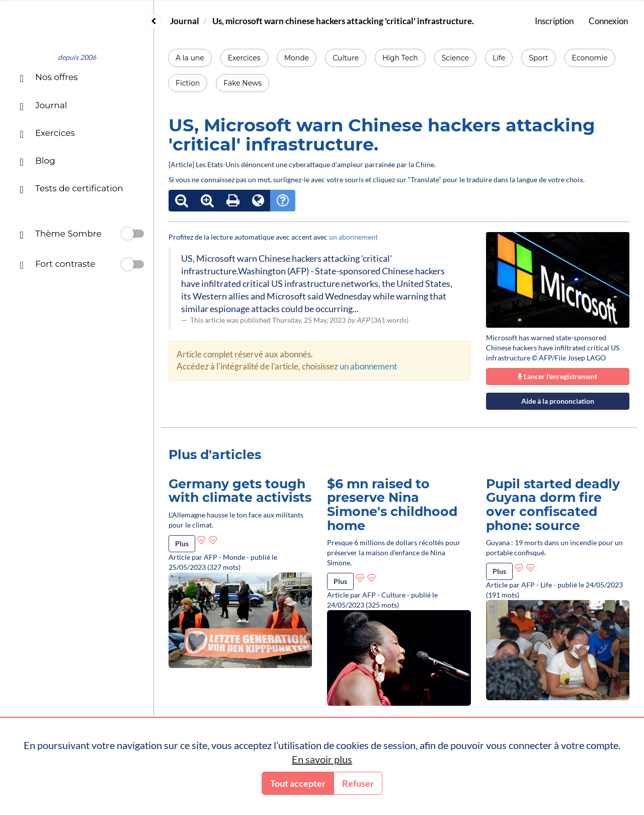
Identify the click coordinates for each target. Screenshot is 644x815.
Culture (346, 58)
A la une (190, 58)
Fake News (243, 83)
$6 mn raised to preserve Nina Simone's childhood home (392, 505)
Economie (590, 58)
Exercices (244, 58)
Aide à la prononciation (558, 401)
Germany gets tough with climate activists (240, 491)
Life (499, 58)
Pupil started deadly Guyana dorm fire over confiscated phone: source (553, 505)
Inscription (554, 21)
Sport (538, 58)
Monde (297, 58)
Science (455, 58)
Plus (182, 543)
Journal (185, 21)
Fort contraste (57, 265)
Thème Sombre (60, 235)
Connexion (608, 21)
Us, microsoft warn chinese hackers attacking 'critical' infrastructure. (343, 21)
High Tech (400, 58)
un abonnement (353, 237)
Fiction (188, 83)
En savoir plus (322, 759)
